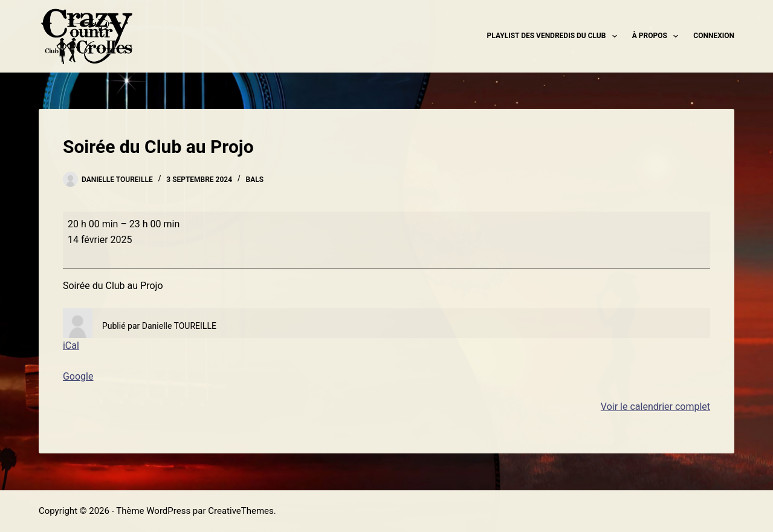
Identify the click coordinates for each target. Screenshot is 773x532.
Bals (255, 180)
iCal (71, 345)
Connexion (714, 36)
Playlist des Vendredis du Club (555, 36)
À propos (658, 36)
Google (78, 376)
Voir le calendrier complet (655, 407)
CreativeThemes (241, 511)
